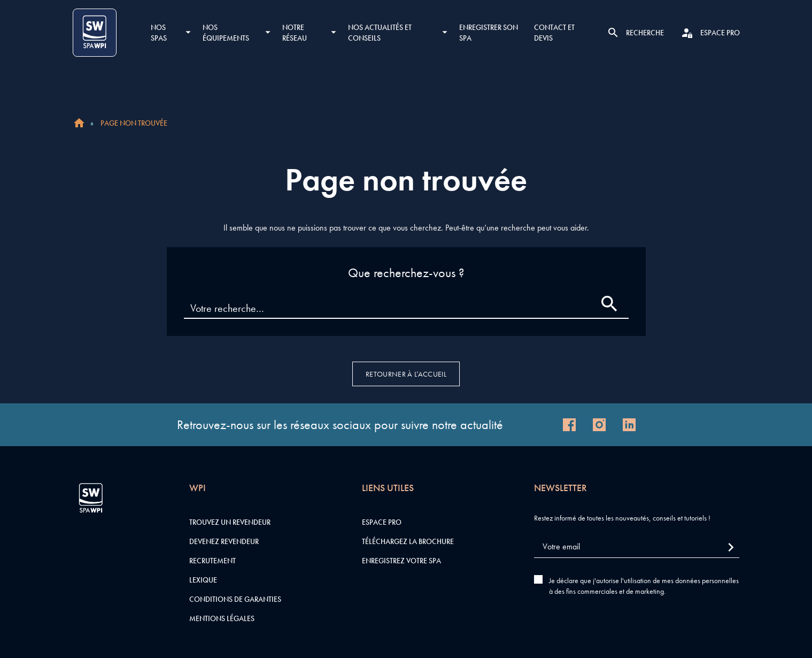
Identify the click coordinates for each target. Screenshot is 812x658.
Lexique (203, 580)
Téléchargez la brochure (408, 541)
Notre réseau (295, 33)
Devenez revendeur (224, 541)
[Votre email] (637, 547)
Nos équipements (226, 33)
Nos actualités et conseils (380, 33)
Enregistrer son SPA (489, 33)
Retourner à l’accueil (406, 374)
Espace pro (382, 522)
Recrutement (212, 561)
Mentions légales (222, 618)
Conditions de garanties (235, 599)
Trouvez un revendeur (230, 522)
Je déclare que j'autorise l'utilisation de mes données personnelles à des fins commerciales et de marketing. (644, 586)
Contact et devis (554, 33)
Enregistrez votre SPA (401, 561)
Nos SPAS (159, 33)
